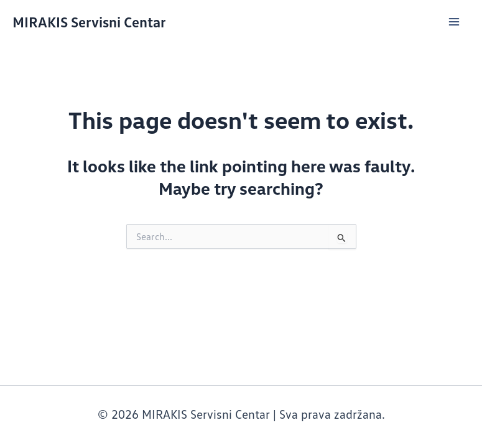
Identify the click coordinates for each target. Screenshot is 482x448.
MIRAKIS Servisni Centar (89, 21)
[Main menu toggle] (454, 22)
